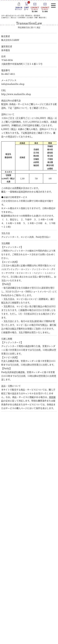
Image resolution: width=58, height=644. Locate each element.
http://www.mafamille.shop (16, 94)
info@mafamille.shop (13, 84)
